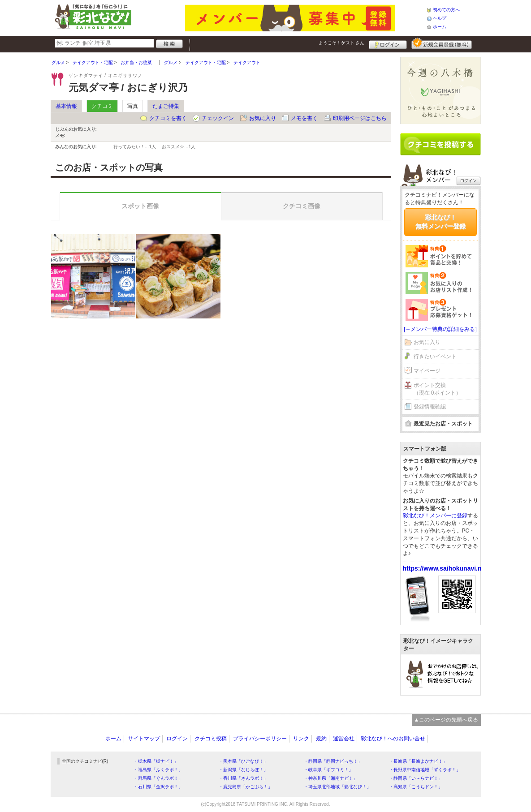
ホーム (440, 27)
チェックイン (218, 118)
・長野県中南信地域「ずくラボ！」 (425, 770)
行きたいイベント (435, 357)
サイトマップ (144, 739)
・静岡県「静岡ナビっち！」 (333, 761)
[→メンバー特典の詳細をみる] (440, 329)
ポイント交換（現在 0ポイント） (437, 389)
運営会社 (344, 739)
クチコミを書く (168, 118)
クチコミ (102, 106)
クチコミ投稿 (211, 739)
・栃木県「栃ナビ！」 (156, 761)
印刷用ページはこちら (360, 118)
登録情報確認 (430, 407)
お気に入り (263, 118)
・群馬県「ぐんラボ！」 (158, 778)
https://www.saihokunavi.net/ (446, 568)
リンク (301, 739)
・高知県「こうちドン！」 (416, 787)
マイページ (427, 371)
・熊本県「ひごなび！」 (243, 761)
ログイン (388, 43)
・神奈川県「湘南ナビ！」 (331, 778)
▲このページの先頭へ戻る (446, 720)
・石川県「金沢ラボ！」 (158, 787)
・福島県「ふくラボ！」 (158, 770)
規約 (321, 739)
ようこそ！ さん (342, 43)
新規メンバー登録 (442, 43)
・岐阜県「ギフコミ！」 (328, 770)
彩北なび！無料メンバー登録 (440, 222)
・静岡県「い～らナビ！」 (416, 778)
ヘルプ (440, 18)
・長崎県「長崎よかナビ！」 (418, 761)
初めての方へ (446, 10)
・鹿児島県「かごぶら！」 (246, 787)
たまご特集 (166, 106)
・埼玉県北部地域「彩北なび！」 (337, 787)
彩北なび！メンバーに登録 (435, 516)
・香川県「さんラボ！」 (243, 778)
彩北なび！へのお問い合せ (393, 739)
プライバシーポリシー (260, 739)
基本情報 (66, 106)
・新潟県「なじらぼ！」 (243, 770)
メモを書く (304, 118)
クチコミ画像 (302, 206)
